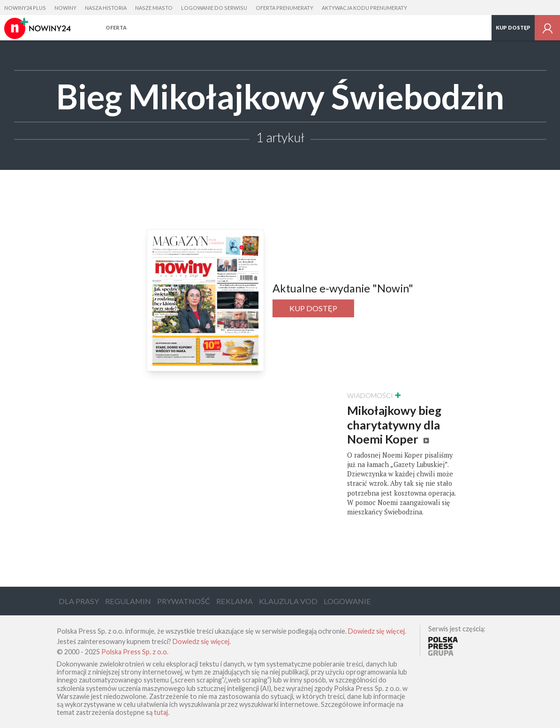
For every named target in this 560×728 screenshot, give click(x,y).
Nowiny (65, 8)
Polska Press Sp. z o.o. (135, 652)
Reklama (235, 601)
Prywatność (184, 601)
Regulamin (128, 601)
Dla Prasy (79, 601)
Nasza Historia (106, 8)
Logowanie (347, 601)
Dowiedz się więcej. (377, 631)
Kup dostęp (513, 27)
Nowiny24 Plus (25, 8)
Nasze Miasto (154, 8)
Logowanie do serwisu (214, 8)
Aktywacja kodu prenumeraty (364, 8)
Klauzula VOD (288, 601)
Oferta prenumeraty (284, 8)
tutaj (161, 712)
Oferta (116, 27)
